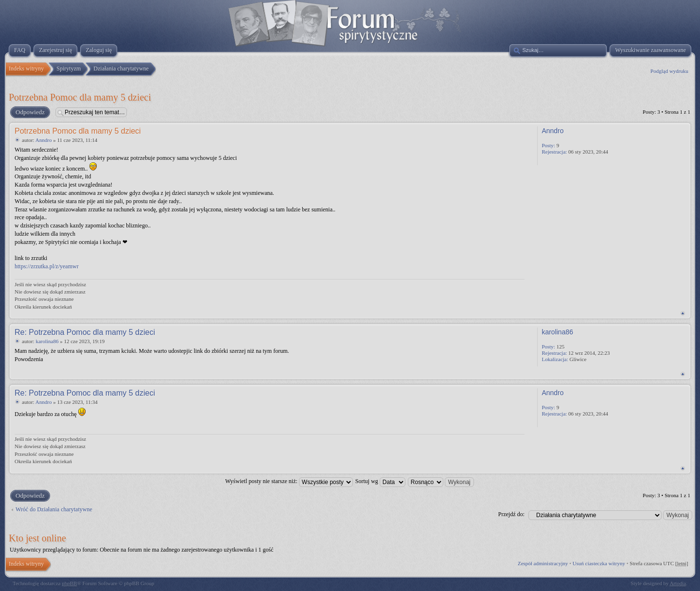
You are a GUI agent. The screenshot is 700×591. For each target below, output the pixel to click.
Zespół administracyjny (543, 563)
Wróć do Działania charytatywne (54, 509)
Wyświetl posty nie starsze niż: (289, 481)
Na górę (683, 313)
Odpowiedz (30, 112)
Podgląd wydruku (669, 71)
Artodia (678, 583)
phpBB (69, 583)
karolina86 (47, 341)
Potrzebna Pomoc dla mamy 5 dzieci (80, 97)
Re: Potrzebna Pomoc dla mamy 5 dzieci (85, 332)
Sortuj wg (380, 481)
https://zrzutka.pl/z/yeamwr (47, 266)
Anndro (44, 140)
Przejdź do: (511, 514)
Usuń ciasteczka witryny (599, 563)
